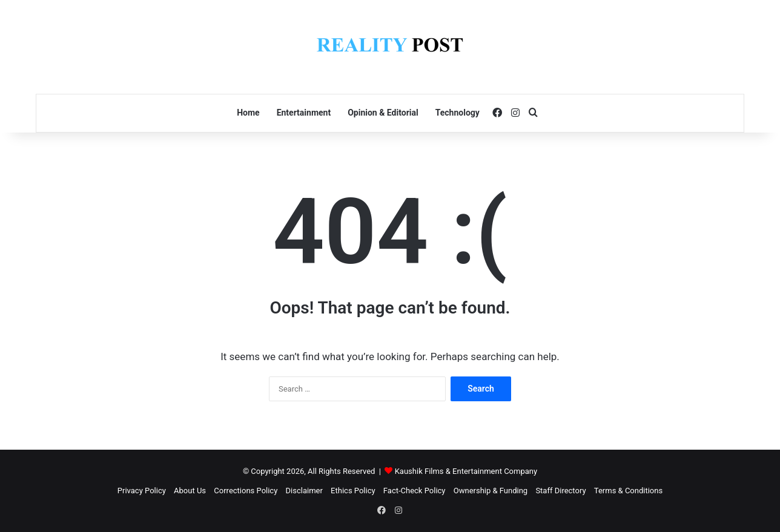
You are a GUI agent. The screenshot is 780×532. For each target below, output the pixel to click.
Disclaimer (304, 491)
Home (248, 113)
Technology (458, 113)
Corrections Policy (246, 491)
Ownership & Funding (491, 491)
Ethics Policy (353, 491)
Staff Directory (560, 491)
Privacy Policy (142, 491)
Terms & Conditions (628, 491)
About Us (190, 491)
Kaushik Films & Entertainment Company (466, 471)
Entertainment (304, 113)
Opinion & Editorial (383, 113)
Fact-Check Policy (415, 491)
